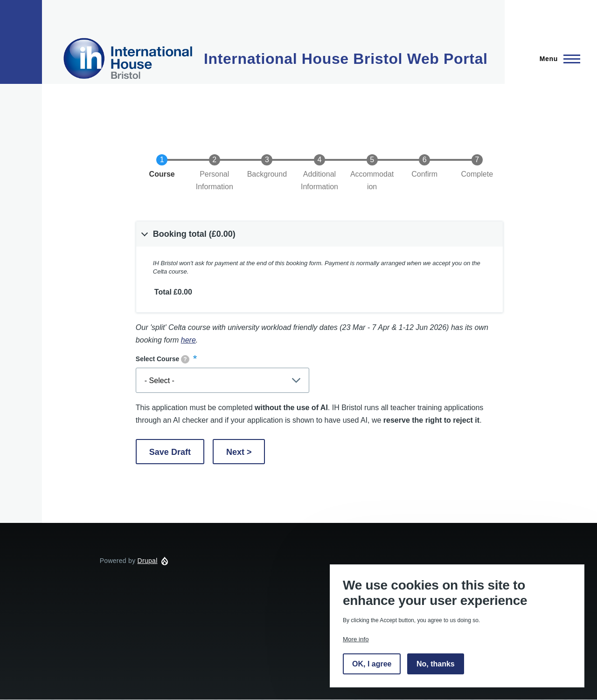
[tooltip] (185, 359)
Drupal (148, 561)
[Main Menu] (557, 59)
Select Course (163, 359)
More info (356, 639)
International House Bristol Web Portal (346, 59)
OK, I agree (372, 664)
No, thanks (436, 664)
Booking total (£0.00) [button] (194, 234)
